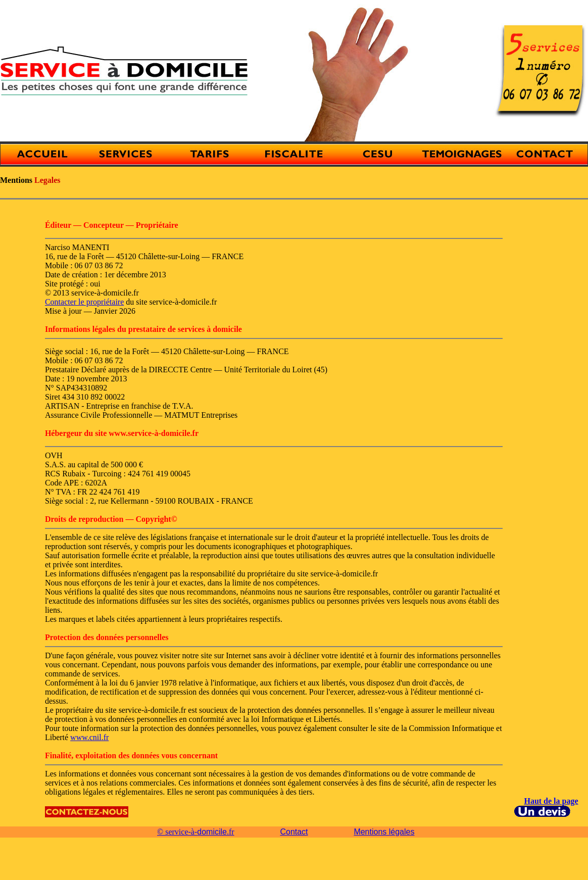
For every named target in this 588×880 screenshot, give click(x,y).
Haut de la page (551, 801)
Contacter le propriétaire (84, 302)
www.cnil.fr (89, 737)
